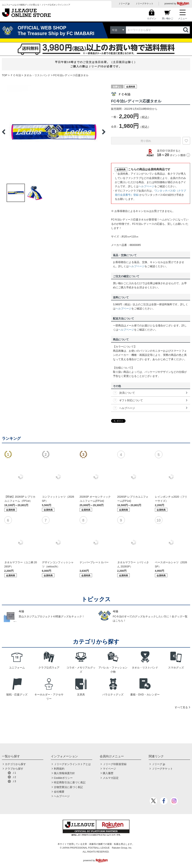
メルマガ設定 (111, 778)
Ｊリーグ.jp (124, 4)
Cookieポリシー (63, 778)
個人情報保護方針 (64, 773)
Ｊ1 (14, 773)
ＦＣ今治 (16, 75)
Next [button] (104, 132)
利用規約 (59, 769)
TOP (5, 75)
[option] (54, 132)
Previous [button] (4, 132)
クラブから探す (14, 769)
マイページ (109, 769)
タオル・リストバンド (37, 75)
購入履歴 (108, 773)
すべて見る (181, 707)
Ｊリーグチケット (144, 4)
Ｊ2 (14, 777)
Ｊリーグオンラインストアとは (72, 764)
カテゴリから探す (15, 764)
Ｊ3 (14, 781)
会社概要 (59, 792)
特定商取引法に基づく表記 (70, 782)
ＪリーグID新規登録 (115, 764)
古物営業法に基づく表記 (68, 787)
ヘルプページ (146, 186)
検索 (186, 30)
